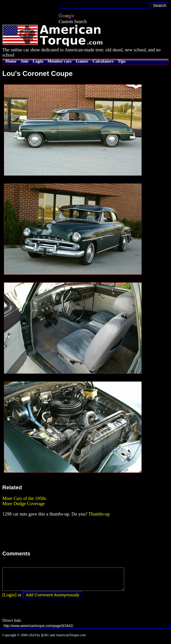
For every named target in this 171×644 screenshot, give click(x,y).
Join (24, 61)
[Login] (9, 599)
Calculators (103, 61)
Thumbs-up (99, 514)
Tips (122, 61)
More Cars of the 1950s (24, 498)
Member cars (59, 61)
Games (82, 61)
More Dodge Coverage (24, 504)
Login (38, 61)
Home (11, 61)
